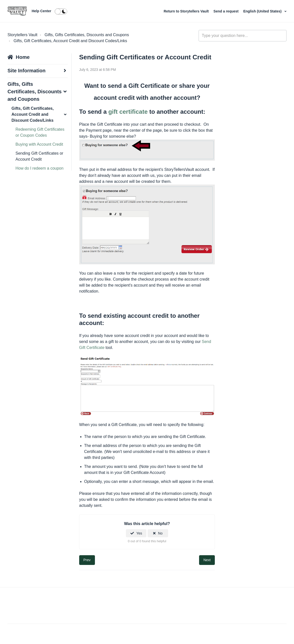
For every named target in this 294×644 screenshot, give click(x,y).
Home (23, 57)
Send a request (226, 11)
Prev (87, 560)
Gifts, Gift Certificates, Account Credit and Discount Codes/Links (70, 41)
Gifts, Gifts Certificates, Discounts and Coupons (87, 35)
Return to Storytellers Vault (187, 11)
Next (207, 560)
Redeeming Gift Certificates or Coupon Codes (40, 132)
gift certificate (128, 112)
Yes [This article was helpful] (139, 533)
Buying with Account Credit (39, 144)
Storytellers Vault (22, 35)
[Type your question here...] (243, 36)
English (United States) (263, 11)
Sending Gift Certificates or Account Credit (39, 156)
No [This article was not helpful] (160, 533)
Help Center (42, 11)
